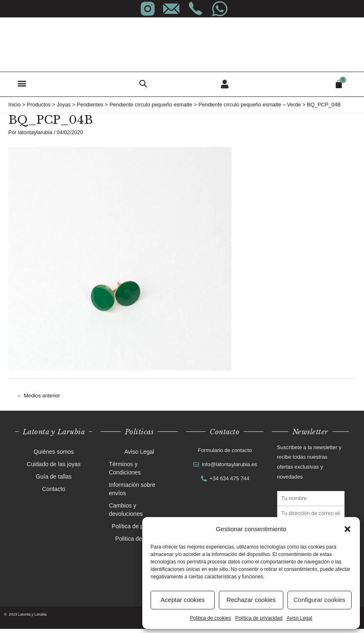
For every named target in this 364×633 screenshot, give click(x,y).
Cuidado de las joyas (54, 469)
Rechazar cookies (251, 600)
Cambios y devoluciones (126, 514)
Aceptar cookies (183, 600)
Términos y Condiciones (125, 473)
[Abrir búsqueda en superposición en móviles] (143, 84)
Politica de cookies (210, 618)
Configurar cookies (320, 600)
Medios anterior (38, 400)
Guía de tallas (54, 481)
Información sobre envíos (132, 493)
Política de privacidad (259, 618)
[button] (347, 529)
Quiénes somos (54, 456)
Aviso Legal (299, 618)
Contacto (54, 493)
